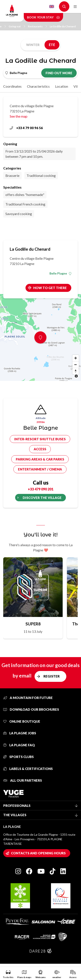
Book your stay (43, 17)
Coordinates (12, 86)
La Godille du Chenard (63, 26)
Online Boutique (22, 721)
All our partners (23, 780)
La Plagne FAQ (19, 745)
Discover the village (42, 498)
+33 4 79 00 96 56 (26, 128)
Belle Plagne (60, 273)
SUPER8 (33, 624)
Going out (17, 26)
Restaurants (37, 26)
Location (62, 86)
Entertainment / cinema (40, 469)
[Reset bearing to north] (76, 371)
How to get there (50, 288)
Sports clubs (18, 757)
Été (52, 45)
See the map (19, 116)
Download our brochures (31, 709)
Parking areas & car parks (40, 459)
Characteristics (38, 86)
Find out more (59, 73)
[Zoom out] (76, 365)
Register (52, 676)
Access (40, 449)
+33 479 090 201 (41, 489)
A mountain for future (28, 698)
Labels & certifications (28, 769)
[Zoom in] (76, 358)
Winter (33, 45)
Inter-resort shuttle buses (40, 439)
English (52, 7)
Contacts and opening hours (38, 853)
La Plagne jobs (20, 733)
